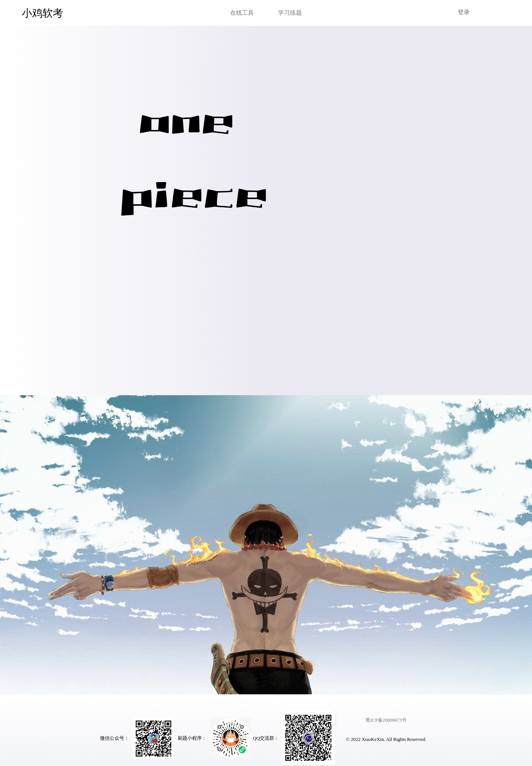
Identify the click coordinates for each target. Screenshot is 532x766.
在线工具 (242, 13)
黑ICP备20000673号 (386, 720)
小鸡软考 (42, 13)
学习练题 (290, 13)
